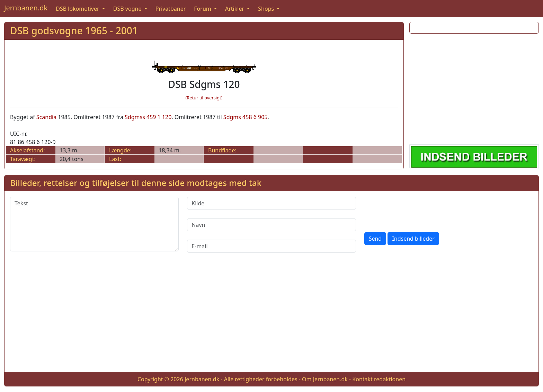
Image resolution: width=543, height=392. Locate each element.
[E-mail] (271, 246)
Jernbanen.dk (26, 8)
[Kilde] (271, 203)
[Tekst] (94, 224)
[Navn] (271, 225)
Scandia (46, 117)
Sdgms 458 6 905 (246, 117)
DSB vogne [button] (128, 9)
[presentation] (417, 210)
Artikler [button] (235, 9)
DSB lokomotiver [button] (78, 9)
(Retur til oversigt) (204, 98)
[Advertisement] (474, 88)
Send (375, 239)
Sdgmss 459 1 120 (148, 117)
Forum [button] (203, 9)
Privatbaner (171, 9)
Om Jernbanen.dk (325, 379)
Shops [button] (267, 9)
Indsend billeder (413, 239)
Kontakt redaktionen (379, 379)
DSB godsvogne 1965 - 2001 (74, 30)
